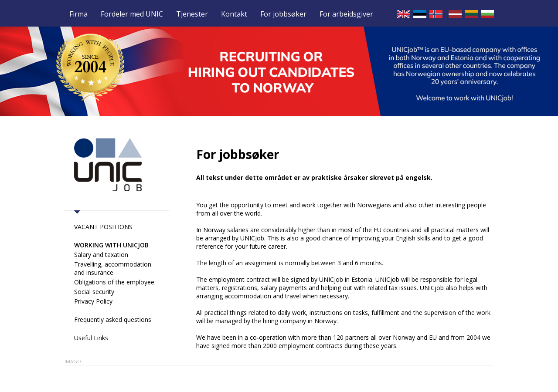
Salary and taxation (101, 255)
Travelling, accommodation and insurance (113, 268)
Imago (73, 361)
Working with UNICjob (111, 245)
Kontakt (234, 14)
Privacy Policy (93, 301)
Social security (94, 292)
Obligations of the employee (114, 282)
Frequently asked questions (113, 319)
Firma (78, 14)
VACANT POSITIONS (103, 227)
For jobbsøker (283, 14)
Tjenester (192, 14)
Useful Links (91, 338)
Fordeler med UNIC (132, 14)
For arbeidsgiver (346, 14)
